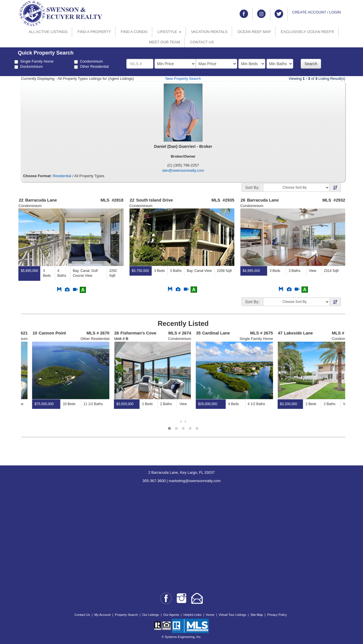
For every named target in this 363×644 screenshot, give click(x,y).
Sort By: (252, 187)
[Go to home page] (61, 13)
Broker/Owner (183, 156)
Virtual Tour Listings (232, 615)
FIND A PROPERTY (94, 32)
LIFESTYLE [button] (169, 32)
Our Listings (151, 615)
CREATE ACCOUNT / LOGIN (316, 12)
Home (210, 615)
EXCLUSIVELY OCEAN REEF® (307, 32)
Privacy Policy (277, 615)
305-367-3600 (154, 481)
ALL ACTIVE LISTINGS (48, 32)
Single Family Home (34, 61)
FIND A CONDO (134, 32)
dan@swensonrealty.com (183, 170)
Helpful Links (193, 615)
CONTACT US (202, 42)
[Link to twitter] (279, 14)
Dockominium (29, 67)
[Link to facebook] (244, 14)
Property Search (126, 615)
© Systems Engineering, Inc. (182, 637)
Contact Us (82, 615)
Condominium (88, 61)
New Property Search (183, 79)
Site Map (257, 615)
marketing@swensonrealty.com (195, 481)
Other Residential (91, 67)
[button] (169, 428)
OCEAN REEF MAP (254, 32)
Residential (62, 176)
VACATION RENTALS (209, 32)
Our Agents (171, 615)
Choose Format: (37, 176)
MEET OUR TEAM (165, 42)
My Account (102, 615)
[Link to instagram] (261, 14)
